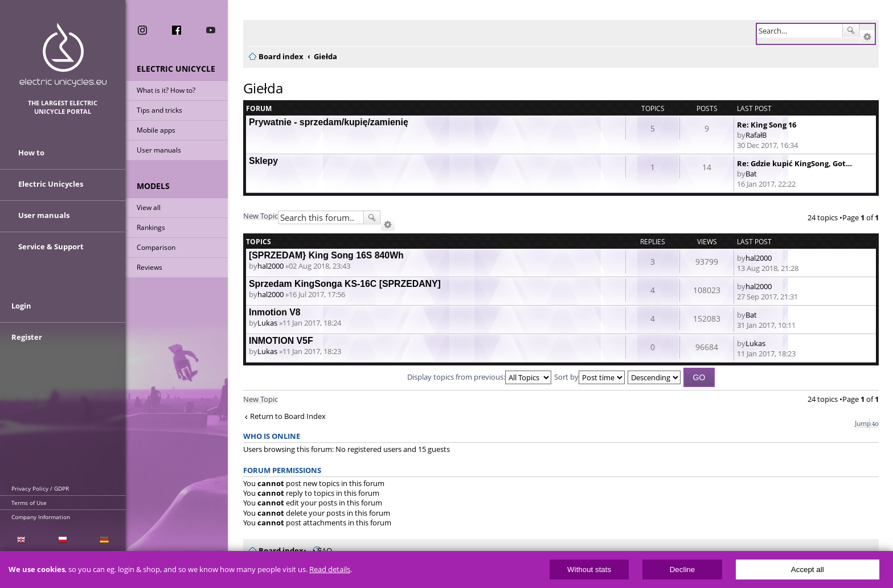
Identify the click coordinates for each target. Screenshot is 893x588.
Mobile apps (156, 130)
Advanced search (867, 37)
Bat (751, 174)
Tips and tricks (159, 110)
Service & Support (51, 246)
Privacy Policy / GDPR (40, 488)
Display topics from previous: (479, 377)
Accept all (808, 570)
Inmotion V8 (275, 312)
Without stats (589, 570)
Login (21, 306)
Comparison (156, 247)
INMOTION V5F (281, 341)
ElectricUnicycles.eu (63, 55)
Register (27, 337)
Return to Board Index (288, 416)
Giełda (263, 88)
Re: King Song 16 (767, 125)
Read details (330, 570)
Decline (682, 570)
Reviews (149, 267)
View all (149, 207)
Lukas (267, 323)
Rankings (151, 227)
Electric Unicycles (51, 184)
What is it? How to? (166, 90)
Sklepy (263, 161)
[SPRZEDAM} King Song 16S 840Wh (326, 255)
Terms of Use (29, 503)
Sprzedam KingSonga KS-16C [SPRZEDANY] (345, 284)
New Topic (261, 216)
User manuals (159, 150)
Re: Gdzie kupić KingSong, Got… (794, 163)
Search (851, 31)
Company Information (41, 517)
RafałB (756, 135)
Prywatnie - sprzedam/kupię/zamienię (329, 122)
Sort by (589, 377)
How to (31, 153)
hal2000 (271, 266)
